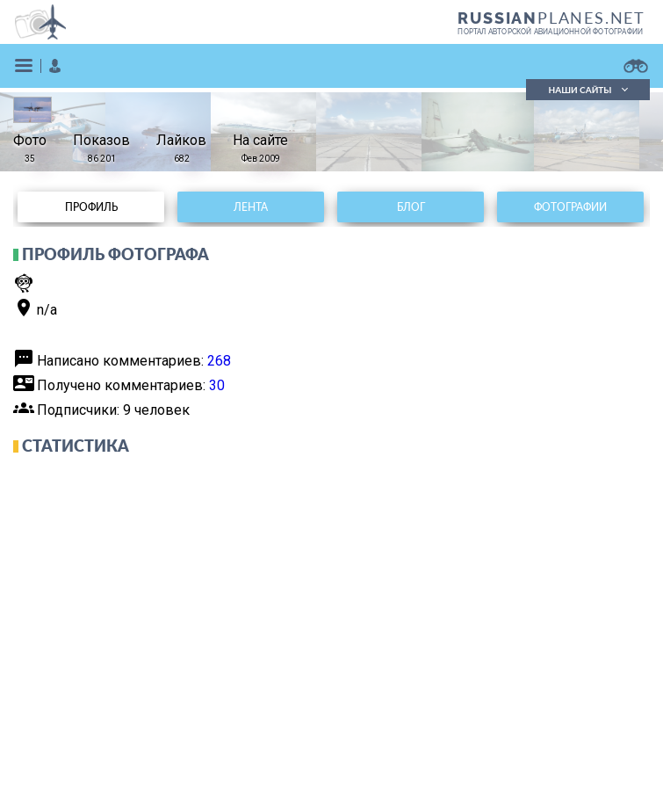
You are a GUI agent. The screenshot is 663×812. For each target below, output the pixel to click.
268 (219, 361)
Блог (411, 207)
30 (217, 385)
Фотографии (570, 207)
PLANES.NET (551, 18)
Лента (251, 207)
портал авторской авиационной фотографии (550, 32)
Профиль (91, 207)
